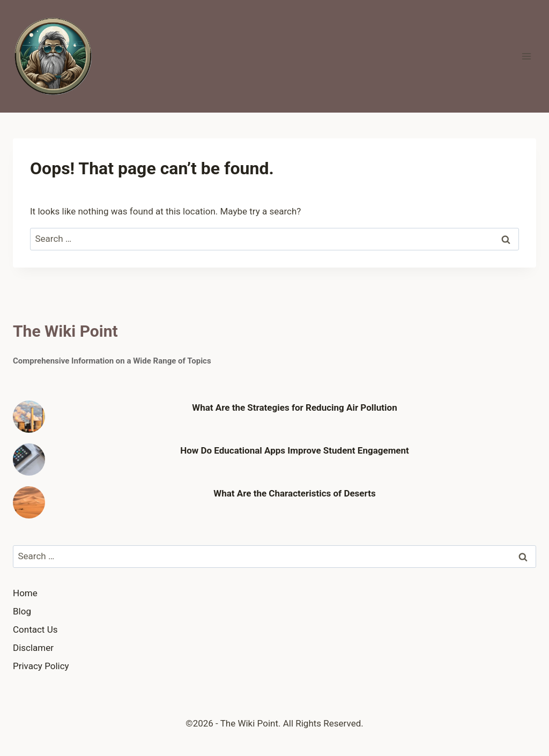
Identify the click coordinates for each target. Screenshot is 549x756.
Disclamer (33, 648)
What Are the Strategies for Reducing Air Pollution (294, 407)
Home (25, 593)
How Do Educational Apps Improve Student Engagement (295, 450)
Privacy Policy (41, 666)
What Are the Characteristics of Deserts (294, 493)
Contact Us (35, 629)
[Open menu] (526, 56)
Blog (22, 611)
